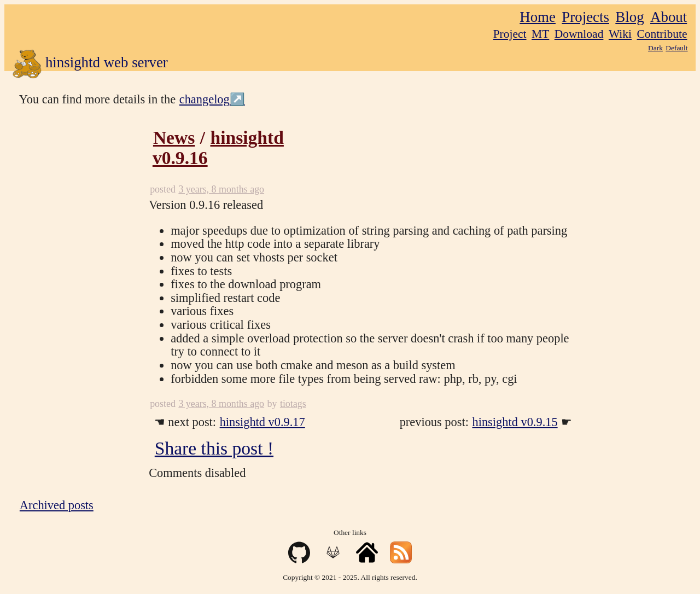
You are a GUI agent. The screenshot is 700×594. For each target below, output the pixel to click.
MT (540, 34)
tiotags (293, 404)
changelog (205, 99)
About (669, 17)
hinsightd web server (90, 64)
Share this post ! (214, 448)
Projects (585, 17)
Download (579, 34)
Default (676, 48)
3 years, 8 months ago (221, 189)
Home (538, 17)
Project (510, 34)
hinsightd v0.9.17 (262, 422)
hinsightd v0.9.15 (515, 422)
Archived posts (57, 505)
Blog (629, 17)
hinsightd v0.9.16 (218, 148)
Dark (655, 48)
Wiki (620, 34)
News (174, 138)
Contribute (662, 34)
